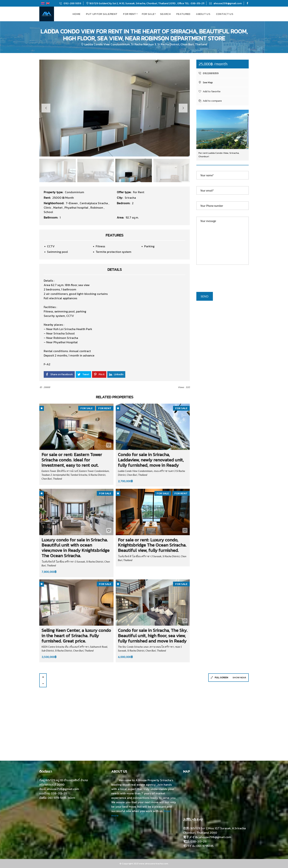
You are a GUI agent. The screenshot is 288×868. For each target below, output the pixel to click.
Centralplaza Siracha (94, 203)
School (48, 212)
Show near (239, 677)
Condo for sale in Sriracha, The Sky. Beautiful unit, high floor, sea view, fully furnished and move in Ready (153, 636)
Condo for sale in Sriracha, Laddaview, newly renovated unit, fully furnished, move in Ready (151, 460)
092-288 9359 (70, 3)
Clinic (48, 208)
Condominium (74, 192)
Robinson (97, 208)
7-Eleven (72, 203)
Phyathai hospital (77, 208)
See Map (206, 82)
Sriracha (130, 198)
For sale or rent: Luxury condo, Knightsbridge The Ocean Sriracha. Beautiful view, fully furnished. (152, 545)
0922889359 (209, 73)
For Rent (139, 192)
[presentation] (224, 280)
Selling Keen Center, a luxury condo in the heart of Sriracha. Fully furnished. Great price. (76, 636)
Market (58, 208)
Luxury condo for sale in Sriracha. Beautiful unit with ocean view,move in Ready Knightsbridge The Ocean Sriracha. (75, 548)
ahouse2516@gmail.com (225, 3)
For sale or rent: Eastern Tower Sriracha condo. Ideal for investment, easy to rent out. (72, 460)
